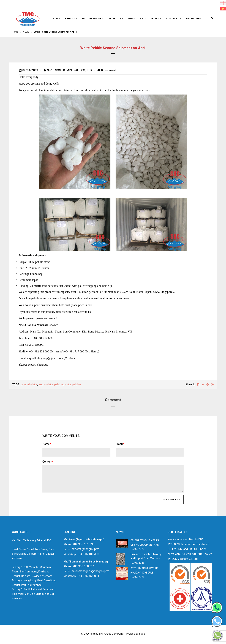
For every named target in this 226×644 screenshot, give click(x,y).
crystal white (29, 384)
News (131, 18)
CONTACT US (173, 18)
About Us (71, 18)
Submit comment (171, 500)
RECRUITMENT (194, 18)
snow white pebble (51, 384)
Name (47, 444)
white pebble (73, 384)
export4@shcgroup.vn (85, 549)
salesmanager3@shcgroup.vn (90, 571)
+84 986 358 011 (84, 566)
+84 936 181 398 (84, 544)
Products (116, 19)
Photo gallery (150, 19)
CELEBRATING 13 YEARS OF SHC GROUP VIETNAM (145, 543)
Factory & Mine (93, 19)
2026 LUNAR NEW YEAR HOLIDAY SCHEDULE (144, 570)
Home (56, 18)
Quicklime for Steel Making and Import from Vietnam (146, 556)
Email (120, 444)
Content (48, 462)
